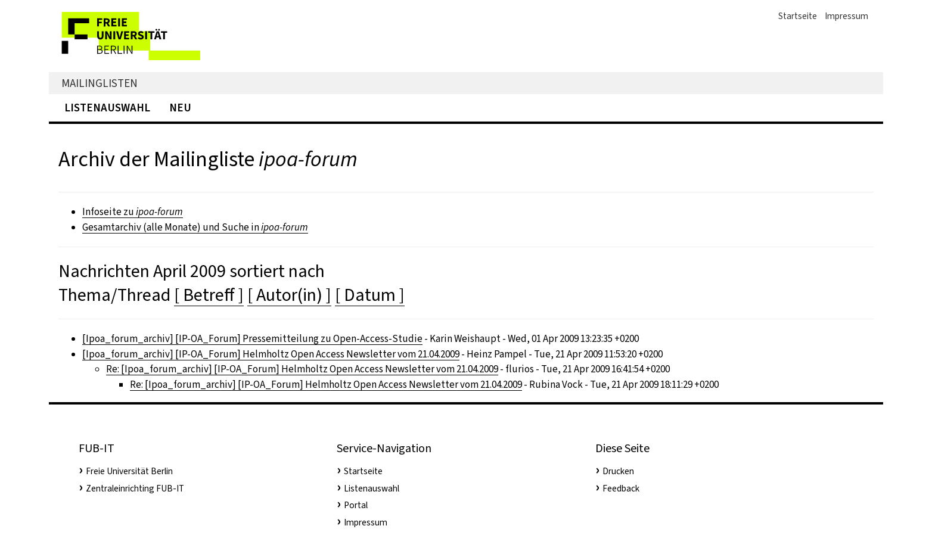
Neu (180, 108)
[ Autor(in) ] (289, 295)
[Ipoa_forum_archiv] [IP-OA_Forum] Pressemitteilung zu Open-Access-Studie (252, 339)
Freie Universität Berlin (129, 471)
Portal (356, 505)
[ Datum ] (370, 295)
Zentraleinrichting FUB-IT (135, 489)
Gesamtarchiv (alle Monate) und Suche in (195, 227)
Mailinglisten (100, 83)
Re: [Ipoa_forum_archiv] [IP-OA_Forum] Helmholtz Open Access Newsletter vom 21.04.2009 (302, 369)
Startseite (798, 16)
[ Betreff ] (209, 295)
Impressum (846, 16)
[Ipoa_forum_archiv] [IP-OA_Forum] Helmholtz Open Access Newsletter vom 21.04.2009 (271, 354)
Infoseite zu (133, 212)
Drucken (618, 471)
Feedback (621, 489)
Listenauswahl (107, 108)
